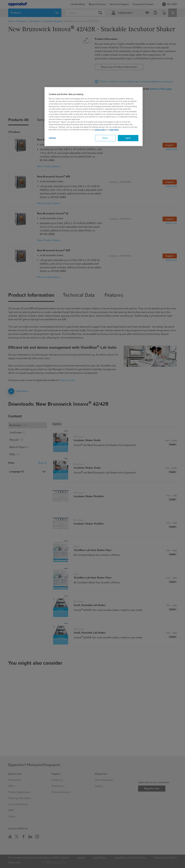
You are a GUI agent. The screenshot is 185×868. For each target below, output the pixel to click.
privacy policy (100, 130)
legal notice (114, 130)
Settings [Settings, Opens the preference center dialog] (52, 138)
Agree (128, 138)
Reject (105, 138)
